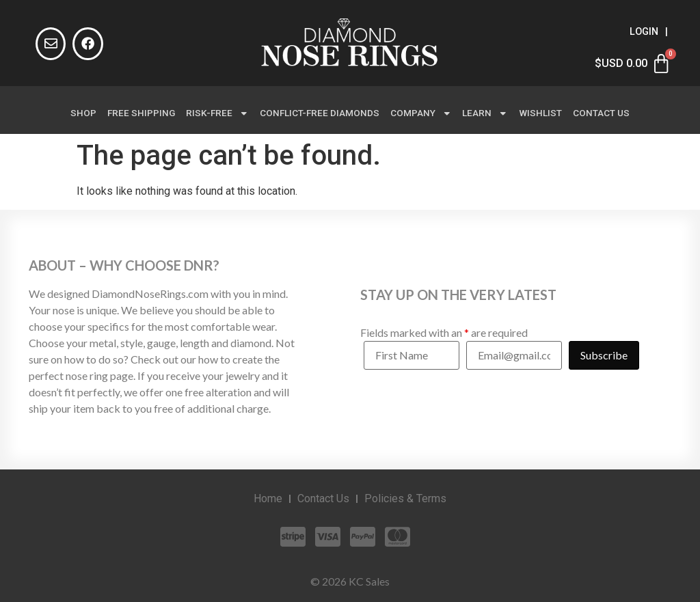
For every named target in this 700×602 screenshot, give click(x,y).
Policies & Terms (405, 498)
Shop (83, 113)
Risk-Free (217, 113)
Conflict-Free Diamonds (320, 113)
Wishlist (540, 113)
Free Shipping (141, 113)
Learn (485, 113)
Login (644, 32)
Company (421, 113)
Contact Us (601, 113)
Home (268, 498)
